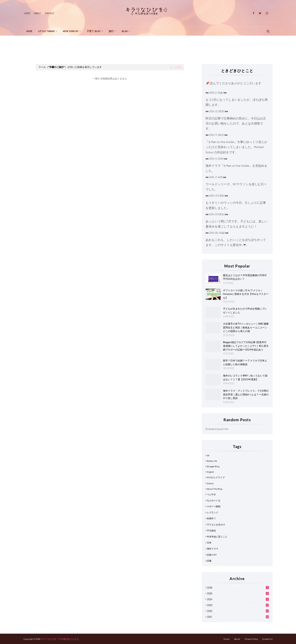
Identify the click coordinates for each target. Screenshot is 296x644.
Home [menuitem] (29, 31)
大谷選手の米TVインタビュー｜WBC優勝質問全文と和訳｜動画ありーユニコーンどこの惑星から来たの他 (246, 327)
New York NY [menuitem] (71, 31)
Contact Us (267, 639)
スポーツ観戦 (214, 506)
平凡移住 (211, 530)
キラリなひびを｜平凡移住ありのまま (60, 639)
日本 (209, 543)
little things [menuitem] (46, 31)
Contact (49, 13)
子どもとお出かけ (216, 524)
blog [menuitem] (125, 31)
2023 (238, 605)
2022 (238, 611)
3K (208, 455)
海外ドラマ (213, 549)
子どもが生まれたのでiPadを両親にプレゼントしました (245, 310)
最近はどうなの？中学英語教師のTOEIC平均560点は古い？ (245, 277)
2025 (238, 593)
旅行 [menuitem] (111, 31)
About (37, 13)
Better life (212, 461)
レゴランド (213, 512)
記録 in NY (212, 555)
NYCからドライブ (216, 477)
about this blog (215, 489)
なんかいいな (214, 500)
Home (27, 13)
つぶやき (211, 494)
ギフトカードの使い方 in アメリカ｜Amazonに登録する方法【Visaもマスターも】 (246, 294)
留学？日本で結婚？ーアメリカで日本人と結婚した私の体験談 (245, 362)
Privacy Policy (251, 639)
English (210, 472)
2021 (238, 617)
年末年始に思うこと (217, 536)
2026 (238, 588)
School (210, 483)
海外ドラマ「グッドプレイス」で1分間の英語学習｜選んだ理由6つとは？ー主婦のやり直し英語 (246, 394)
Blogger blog (213, 466)
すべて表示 (176, 67)
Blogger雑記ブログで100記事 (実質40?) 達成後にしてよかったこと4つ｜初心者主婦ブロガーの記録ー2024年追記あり (246, 346)
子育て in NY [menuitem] (94, 31)
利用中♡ (211, 518)
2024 (238, 599)
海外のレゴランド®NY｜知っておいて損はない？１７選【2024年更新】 (245, 377)
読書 (209, 561)
